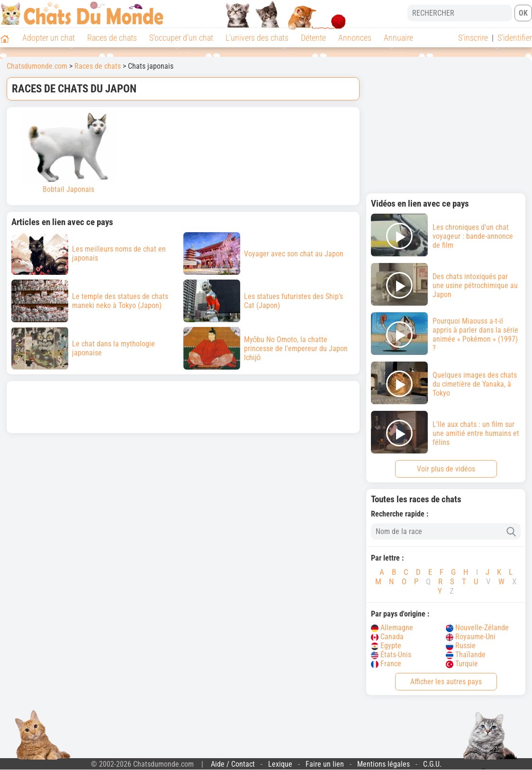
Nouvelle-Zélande (477, 628)
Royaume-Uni (471, 637)
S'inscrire (473, 38)
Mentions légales (383, 764)
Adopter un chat (49, 38)
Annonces (355, 38)
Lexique (280, 764)
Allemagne (392, 628)
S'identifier (515, 38)
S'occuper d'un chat (181, 38)
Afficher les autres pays (446, 682)
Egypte (386, 646)
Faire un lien (325, 764)
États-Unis (391, 655)
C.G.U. (432, 764)
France (386, 664)
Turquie (462, 664)
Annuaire (398, 38)
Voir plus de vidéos (446, 469)
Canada (387, 637)
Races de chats (112, 38)
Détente (313, 38)
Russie (461, 646)
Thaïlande (466, 655)
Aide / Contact (233, 764)
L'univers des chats (257, 38)
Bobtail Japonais (69, 153)
